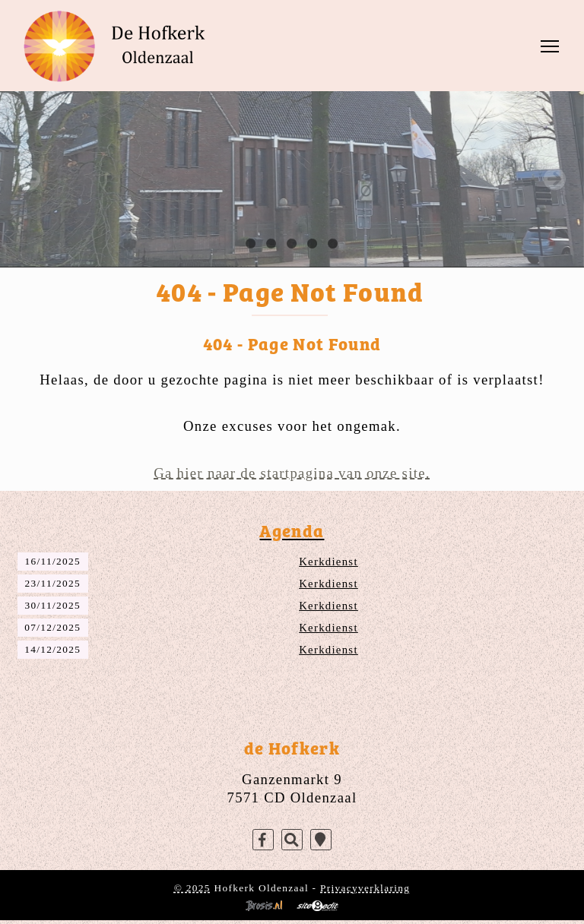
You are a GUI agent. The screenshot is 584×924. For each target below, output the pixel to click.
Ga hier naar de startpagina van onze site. (292, 473)
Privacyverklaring (365, 888)
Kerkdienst (328, 562)
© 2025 (192, 888)
